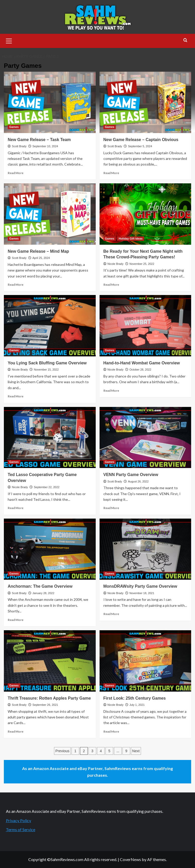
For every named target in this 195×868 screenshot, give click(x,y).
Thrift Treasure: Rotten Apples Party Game (49, 698)
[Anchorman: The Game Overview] (50, 549)
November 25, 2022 (142, 264)
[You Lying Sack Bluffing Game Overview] (50, 326)
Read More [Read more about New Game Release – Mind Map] (16, 285)
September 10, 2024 (45, 146)
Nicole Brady (116, 264)
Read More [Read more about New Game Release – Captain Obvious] (111, 173)
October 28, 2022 (140, 370)
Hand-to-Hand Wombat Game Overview (142, 363)
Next (136, 751)
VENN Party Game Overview (131, 475)
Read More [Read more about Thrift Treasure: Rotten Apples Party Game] (16, 731)
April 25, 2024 (41, 258)
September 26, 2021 (45, 705)
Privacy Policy (19, 820)
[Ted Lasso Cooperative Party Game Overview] (50, 438)
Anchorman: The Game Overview (40, 586)
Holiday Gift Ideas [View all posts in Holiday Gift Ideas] (131, 239)
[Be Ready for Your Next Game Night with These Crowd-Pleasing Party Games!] (145, 214)
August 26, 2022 (138, 481)
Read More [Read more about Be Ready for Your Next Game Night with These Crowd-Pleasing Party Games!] (111, 285)
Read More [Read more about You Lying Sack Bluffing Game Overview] (16, 396)
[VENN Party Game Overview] (145, 438)
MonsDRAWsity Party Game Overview (140, 586)
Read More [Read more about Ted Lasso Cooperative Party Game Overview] (16, 508)
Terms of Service (21, 829)
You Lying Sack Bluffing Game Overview (47, 363)
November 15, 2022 (46, 370)
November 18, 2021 (142, 593)
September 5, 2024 (140, 146)
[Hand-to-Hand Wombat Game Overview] (145, 326)
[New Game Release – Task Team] (50, 102)
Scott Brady (19, 146)
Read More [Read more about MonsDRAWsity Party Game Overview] (111, 614)
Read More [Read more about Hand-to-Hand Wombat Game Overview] (111, 391)
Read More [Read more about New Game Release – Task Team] (16, 173)
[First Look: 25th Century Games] (145, 661)
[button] (9, 40)
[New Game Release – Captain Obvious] (145, 102)
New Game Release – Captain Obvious (141, 140)
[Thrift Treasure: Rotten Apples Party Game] (50, 661)
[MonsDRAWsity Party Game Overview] (145, 549)
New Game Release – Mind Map (38, 251)
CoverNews (130, 859)
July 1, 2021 (137, 705)
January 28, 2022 (43, 593)
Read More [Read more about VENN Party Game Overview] (111, 508)
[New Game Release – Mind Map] (50, 214)
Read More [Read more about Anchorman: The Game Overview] (16, 620)
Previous (62, 751)
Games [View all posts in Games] (14, 127)
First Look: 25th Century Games (135, 698)
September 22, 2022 (47, 487)
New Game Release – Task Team (39, 140)
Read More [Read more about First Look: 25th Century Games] (111, 731)
